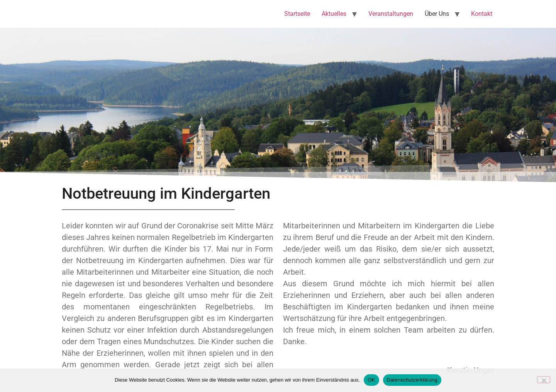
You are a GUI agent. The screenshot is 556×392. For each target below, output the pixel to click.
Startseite (297, 14)
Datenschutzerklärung (412, 380)
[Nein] (544, 380)
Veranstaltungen (391, 14)
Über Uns (437, 14)
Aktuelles (334, 14)
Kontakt (482, 14)
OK (371, 380)
